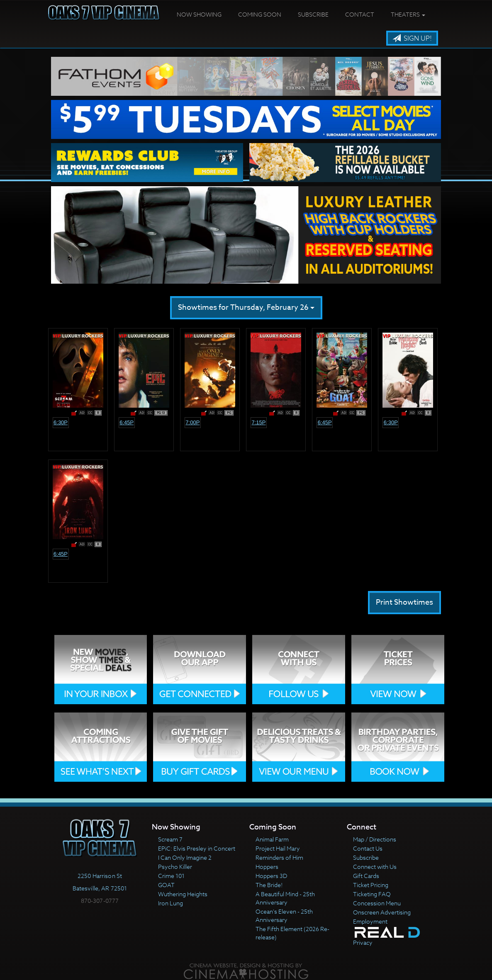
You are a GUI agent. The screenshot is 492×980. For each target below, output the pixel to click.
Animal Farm (272, 839)
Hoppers (267, 867)
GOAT (166, 885)
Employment (370, 921)
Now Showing (199, 14)
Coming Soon (260, 14)
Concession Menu (377, 903)
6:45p (127, 422)
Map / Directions (375, 839)
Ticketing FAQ (372, 894)
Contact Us (368, 848)
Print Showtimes (404, 602)
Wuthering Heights (183, 894)
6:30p (61, 422)
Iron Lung (170, 903)
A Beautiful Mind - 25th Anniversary (285, 898)
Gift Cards (366, 876)
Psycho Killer (175, 867)
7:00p (192, 422)
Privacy (363, 942)
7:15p (259, 422)
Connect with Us (375, 867)
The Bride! (269, 885)
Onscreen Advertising (382, 912)
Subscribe (313, 14)
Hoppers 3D (271, 876)
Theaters (408, 14)
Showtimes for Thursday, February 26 (246, 308)
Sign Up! (412, 39)
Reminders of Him (279, 857)
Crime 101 (171, 876)
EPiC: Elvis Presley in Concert (197, 848)
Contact (360, 14)
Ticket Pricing (371, 885)
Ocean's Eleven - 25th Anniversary (284, 916)
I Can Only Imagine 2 (185, 857)
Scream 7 (170, 839)
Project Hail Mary (278, 848)
